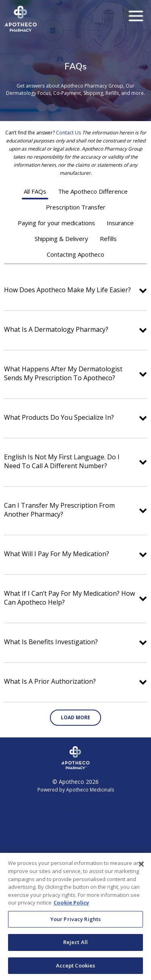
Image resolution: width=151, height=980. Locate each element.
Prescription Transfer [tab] (76, 207)
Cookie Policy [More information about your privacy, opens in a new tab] (71, 907)
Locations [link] (75, 820)
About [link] (75, 830)
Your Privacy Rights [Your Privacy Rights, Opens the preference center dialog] (75, 923)
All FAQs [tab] (35, 191)
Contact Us (68, 133)
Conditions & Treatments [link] (76, 809)
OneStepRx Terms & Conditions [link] (76, 851)
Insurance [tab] (120, 223)
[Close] (141, 869)
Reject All (75, 946)
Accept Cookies (76, 970)
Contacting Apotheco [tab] (75, 254)
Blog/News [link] (75, 841)
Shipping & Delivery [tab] (61, 239)
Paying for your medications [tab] (56, 223)
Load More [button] (75, 717)
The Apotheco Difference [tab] (93, 191)
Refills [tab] (108, 239)
